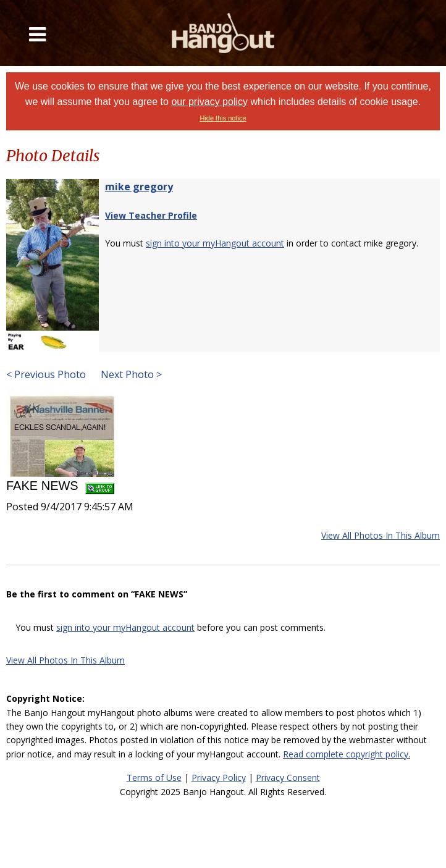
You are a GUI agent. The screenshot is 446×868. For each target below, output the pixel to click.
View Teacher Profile (151, 215)
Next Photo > (130, 374)
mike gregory (139, 187)
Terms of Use (154, 777)
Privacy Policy (219, 777)
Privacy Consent (288, 777)
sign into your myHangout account (215, 243)
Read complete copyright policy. (347, 754)
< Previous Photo (46, 374)
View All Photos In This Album (381, 535)
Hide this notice (223, 118)
